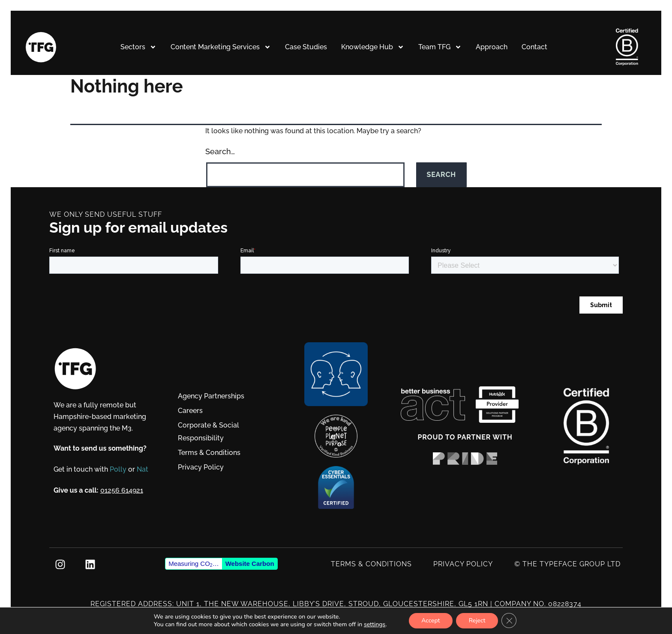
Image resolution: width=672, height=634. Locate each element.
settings (374, 625)
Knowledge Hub (373, 48)
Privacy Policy (201, 468)
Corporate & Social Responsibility (208, 432)
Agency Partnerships (211, 396)
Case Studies (306, 47)
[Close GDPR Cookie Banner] (510, 621)
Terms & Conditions (209, 453)
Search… (220, 152)
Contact (534, 47)
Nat (143, 470)
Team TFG (440, 48)
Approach (492, 47)
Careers (190, 411)
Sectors (138, 48)
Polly (118, 470)
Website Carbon (250, 564)
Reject (477, 621)
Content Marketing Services (221, 48)
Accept (430, 621)
